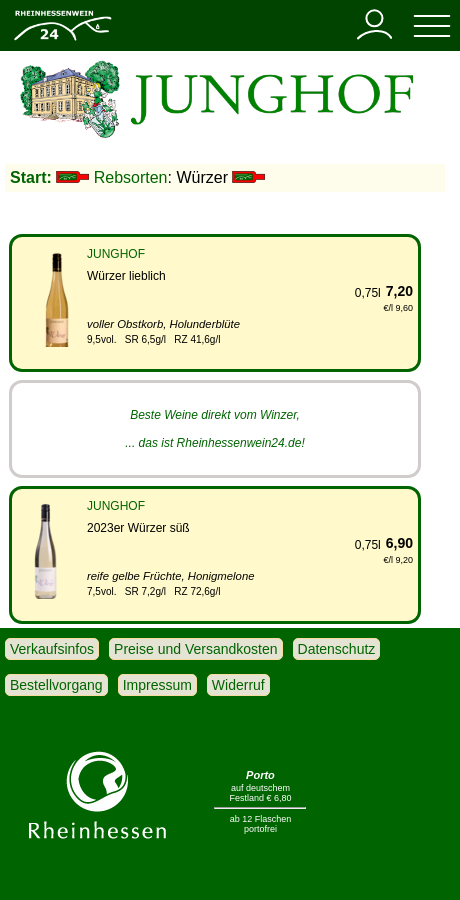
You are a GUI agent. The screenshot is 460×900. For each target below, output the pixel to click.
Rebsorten (131, 177)
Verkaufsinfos (52, 649)
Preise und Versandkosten (195, 649)
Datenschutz (337, 649)
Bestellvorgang (56, 685)
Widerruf (238, 685)
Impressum (157, 685)
